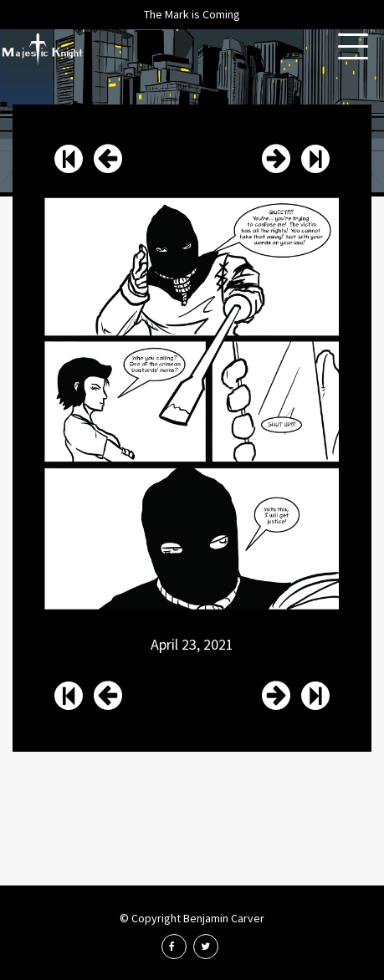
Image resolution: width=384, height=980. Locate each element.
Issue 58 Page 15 (108, 159)
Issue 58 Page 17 (276, 159)
